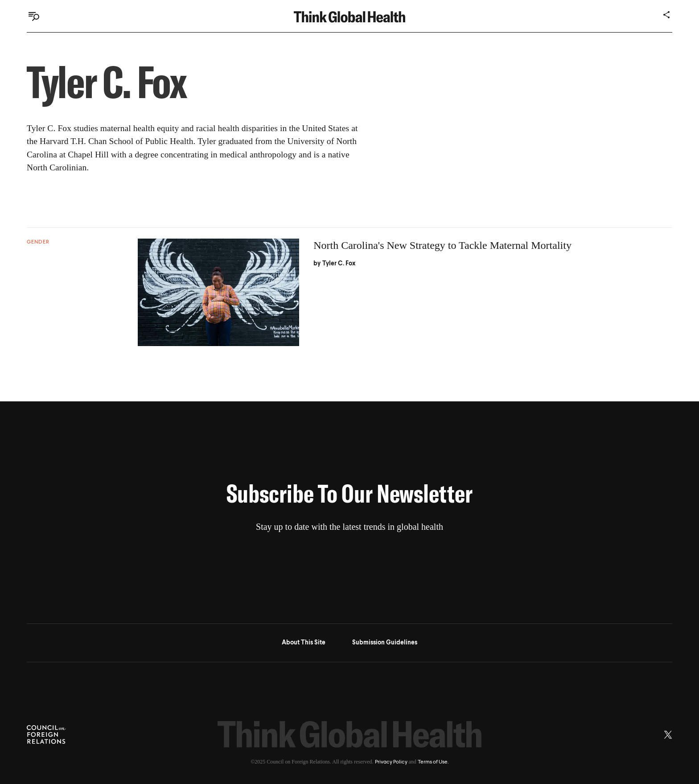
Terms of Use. (433, 762)
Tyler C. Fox (339, 264)
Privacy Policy (391, 762)
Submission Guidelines (385, 643)
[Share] (667, 15)
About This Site (304, 643)
